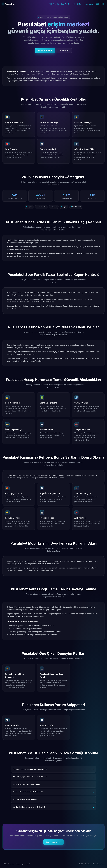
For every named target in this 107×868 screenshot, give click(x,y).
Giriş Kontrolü (54, 4)
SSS (97, 4)
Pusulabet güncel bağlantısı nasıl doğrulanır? (30, 769)
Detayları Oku (64, 50)
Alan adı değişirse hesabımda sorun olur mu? (30, 777)
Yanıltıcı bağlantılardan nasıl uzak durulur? (29, 807)
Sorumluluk (101, 864)
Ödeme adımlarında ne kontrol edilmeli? (28, 792)
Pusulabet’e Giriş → (45, 50)
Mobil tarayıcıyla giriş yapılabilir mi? (27, 784)
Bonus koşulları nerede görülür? (25, 799)
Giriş (103, 4)
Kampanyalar (89, 4)
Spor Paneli (65, 4)
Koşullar (87, 864)
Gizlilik (81, 864)
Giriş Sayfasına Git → (54, 842)
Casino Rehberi (77, 4)
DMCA (94, 864)
